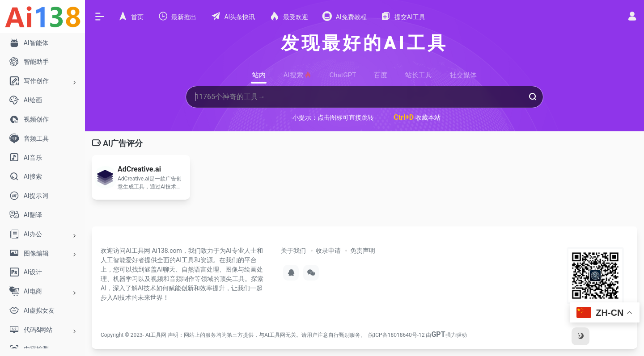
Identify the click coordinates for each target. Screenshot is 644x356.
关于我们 (293, 251)
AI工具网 (156, 335)
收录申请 (328, 251)
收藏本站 (417, 117)
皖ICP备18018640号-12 (396, 335)
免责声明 (363, 251)
